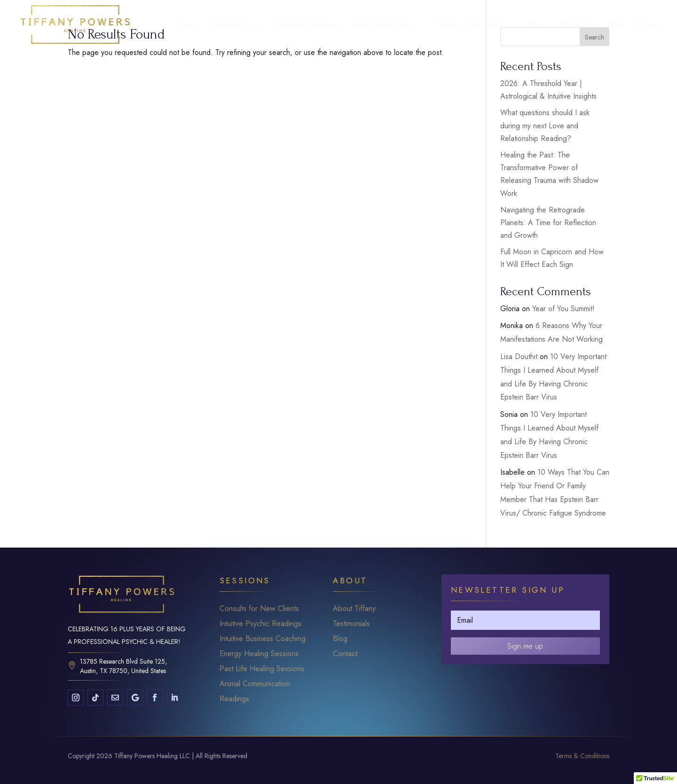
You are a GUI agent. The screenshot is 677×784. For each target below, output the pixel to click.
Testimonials (577, 25)
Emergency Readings (305, 25)
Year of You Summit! (563, 309)
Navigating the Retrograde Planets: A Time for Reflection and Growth (548, 223)
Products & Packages (470, 25)
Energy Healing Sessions (259, 654)
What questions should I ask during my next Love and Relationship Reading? (545, 125)
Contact (648, 25)
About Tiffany (354, 608)
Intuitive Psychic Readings (260, 623)
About (536, 25)
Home (188, 25)
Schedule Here (235, 25)
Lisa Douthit (519, 357)
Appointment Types (382, 25)
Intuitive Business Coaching (263, 639)
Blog (616, 25)
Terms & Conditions (582, 756)
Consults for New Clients (259, 608)
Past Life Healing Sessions (262, 669)
